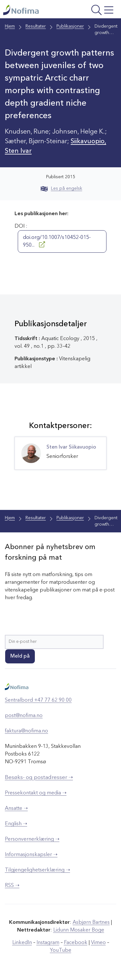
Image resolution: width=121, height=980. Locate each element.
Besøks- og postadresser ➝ (39, 778)
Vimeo (98, 943)
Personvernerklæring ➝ (32, 839)
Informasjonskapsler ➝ (31, 855)
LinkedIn (22, 943)
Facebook (76, 943)
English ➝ (16, 824)
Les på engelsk (61, 188)
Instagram (48, 943)
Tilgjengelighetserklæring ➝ (37, 870)
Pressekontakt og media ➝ (36, 793)
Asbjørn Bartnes (91, 923)
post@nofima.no (24, 716)
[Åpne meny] (95, 11)
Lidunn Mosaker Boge (79, 930)
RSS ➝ (12, 886)
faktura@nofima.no (26, 731)
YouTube (61, 950)
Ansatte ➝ (16, 809)
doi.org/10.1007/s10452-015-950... (57, 241)
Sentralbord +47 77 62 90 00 (38, 700)
